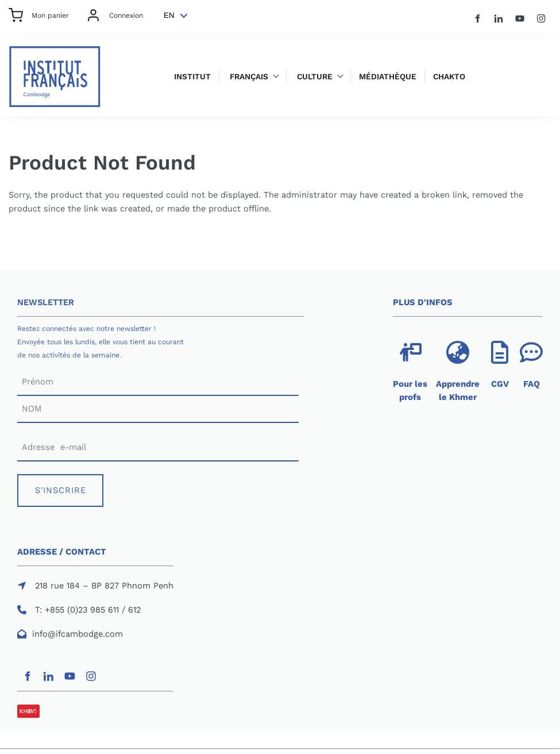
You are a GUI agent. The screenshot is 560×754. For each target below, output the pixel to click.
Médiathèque (388, 77)
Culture (315, 77)
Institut (192, 77)
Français (249, 77)
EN (169, 15)
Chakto (449, 77)
